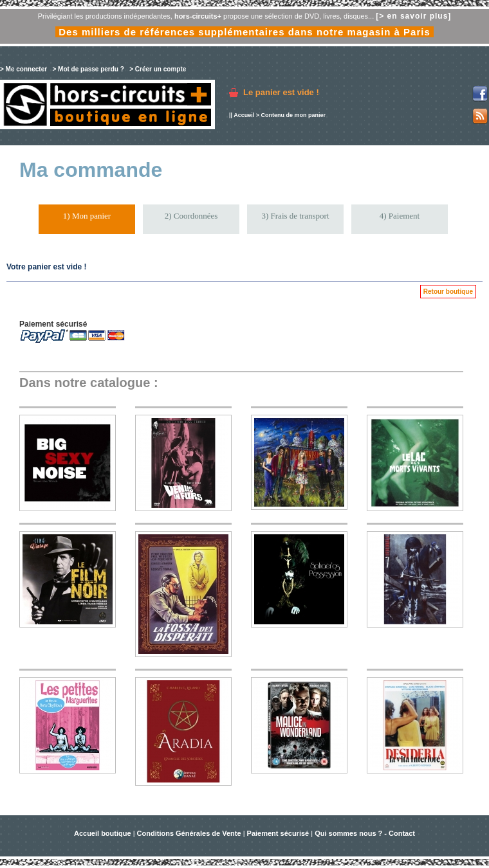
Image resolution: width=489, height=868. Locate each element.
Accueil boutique (104, 833)
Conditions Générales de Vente (189, 833)
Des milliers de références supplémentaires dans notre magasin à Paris (244, 32)
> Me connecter (23, 69)
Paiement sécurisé (278, 833)
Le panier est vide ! (281, 92)
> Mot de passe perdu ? (88, 69)
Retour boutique (448, 292)
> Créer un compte (158, 69)
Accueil (244, 115)
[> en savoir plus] (413, 16)
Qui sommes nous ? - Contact (365, 833)
